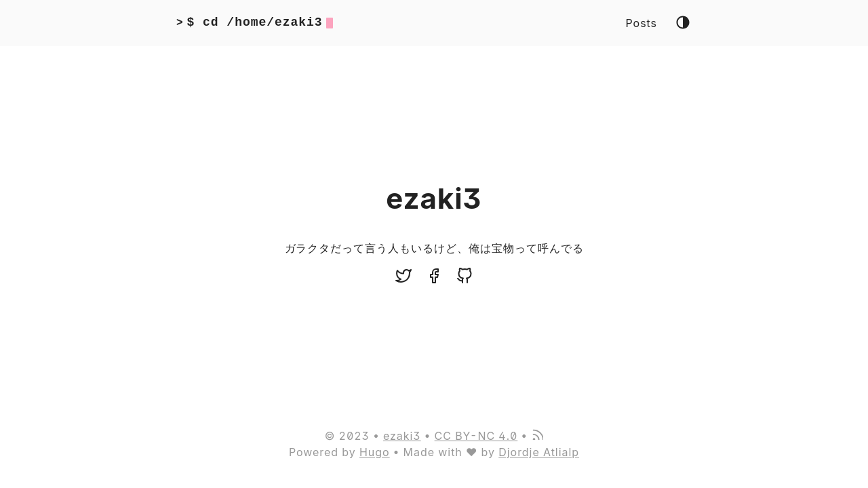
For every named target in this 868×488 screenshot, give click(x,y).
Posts (642, 23)
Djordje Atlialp (539, 452)
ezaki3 (402, 436)
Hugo (375, 452)
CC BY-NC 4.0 (476, 436)
